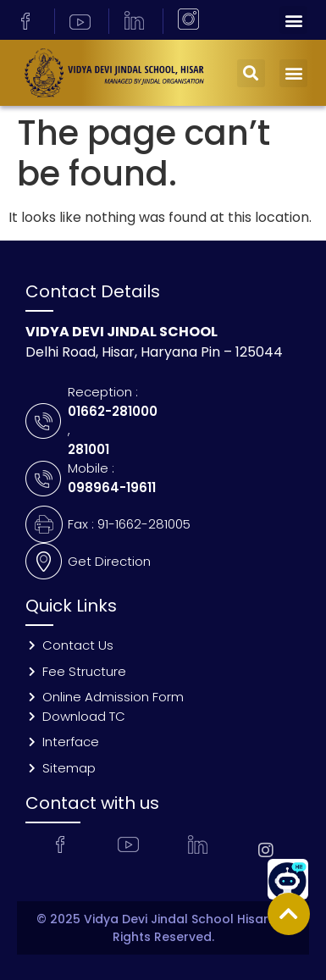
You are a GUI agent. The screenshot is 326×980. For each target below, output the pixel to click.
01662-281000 (113, 411)
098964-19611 (112, 487)
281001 (88, 449)
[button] (293, 20)
